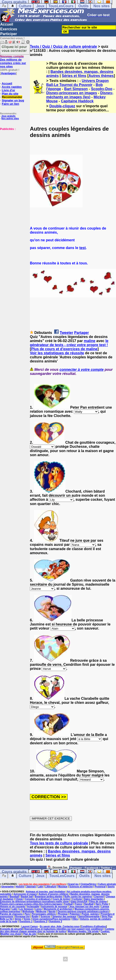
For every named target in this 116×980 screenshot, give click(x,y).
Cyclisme (77, 899)
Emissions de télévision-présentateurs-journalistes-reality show (34, 902)
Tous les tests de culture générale (59, 843)
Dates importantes (94, 899)
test (82, 248)
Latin (41, 887)
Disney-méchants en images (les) (80, 95)
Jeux (40, 6)
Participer (9, 34)
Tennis (27, 919)
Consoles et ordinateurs (38, 899)
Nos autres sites (10, 119)
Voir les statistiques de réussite (57, 353)
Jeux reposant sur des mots (84, 907)
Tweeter (66, 333)
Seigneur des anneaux (64, 917)
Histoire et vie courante (13, 907)
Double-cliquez (62, 106)
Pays (27, 914)
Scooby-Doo (102, 89)
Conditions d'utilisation (94, 926)
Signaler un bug (13, 100)
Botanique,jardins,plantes (49, 897)
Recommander (12, 97)
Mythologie (28, 912)
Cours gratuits (14, 872)
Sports (111, 887)
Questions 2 (41, 921)
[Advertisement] (14, 153)
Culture (25, 6)
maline (90, 341)
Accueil (7, 24)
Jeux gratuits (8, 116)
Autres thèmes (101, 76)
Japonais (31, 887)
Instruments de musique (54, 907)
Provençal (100, 887)
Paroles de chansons (11, 914)
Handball (89, 904)
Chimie (19, 899)
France (79, 904)
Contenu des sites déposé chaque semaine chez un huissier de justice (57, 930)
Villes (75, 919)
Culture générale (107, 884)
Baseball (14, 897)
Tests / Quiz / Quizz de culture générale (63, 47)
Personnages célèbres (44, 914)
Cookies (105, 931)
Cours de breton (61, 899)
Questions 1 (26, 921)
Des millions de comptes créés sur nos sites (13, 61)
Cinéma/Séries (88, 884)
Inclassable (33, 907)
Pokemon (75, 914)
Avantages (8, 73)
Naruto (52, 912)
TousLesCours (61, 6)
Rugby (35, 917)
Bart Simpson (76, 89)
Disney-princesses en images (72, 93)
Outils (83, 6)
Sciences (45, 917)
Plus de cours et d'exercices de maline (64, 349)
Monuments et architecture (58, 909)
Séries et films (74, 76)
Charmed (99, 897)
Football (68, 904)
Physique (63, 914)
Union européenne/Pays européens (51, 919)
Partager (81, 333)
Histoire (20, 887)
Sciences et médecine (81, 887)
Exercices (9, 29)
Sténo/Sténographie (89, 917)
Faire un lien (11, 104)
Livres (38, 909)
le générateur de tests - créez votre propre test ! (69, 343)
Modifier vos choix (11, 934)
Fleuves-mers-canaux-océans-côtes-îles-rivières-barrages (31, 904)
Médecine (41, 912)
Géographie (8, 887)
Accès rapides (12, 87)
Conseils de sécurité (12, 929)
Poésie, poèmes (90, 914)
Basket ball (27, 897)
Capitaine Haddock (77, 101)
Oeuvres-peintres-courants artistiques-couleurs (83, 912)
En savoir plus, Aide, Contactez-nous (60, 926)
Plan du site (10, 94)
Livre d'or (8, 90)
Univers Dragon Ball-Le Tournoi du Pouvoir (77, 83)
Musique (63, 887)
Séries (18, 919)
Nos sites (101, 6)
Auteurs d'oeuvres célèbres (54, 894)
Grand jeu (73, 884)
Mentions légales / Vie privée (83, 931)
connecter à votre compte (82, 370)
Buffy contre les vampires (78, 897)
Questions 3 (55, 921)
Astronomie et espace (25, 894)
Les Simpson (26, 909)
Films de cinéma (98, 902)
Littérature (51, 887)
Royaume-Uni (22, 917)
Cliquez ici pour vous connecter (14, 48)
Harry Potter (102, 904)
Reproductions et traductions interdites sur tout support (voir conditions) (64, 929)
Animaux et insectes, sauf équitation (45, 892)
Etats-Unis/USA (79, 902)
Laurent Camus (30, 926)
